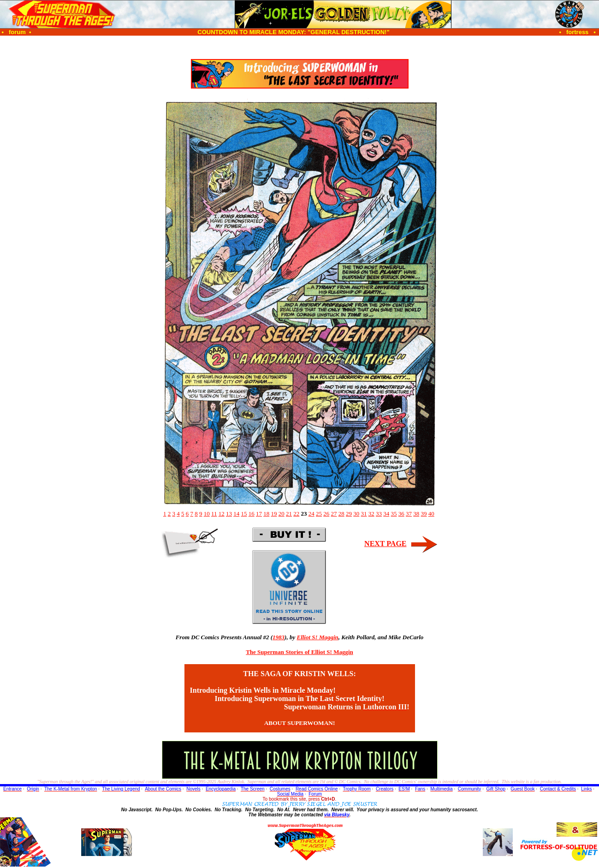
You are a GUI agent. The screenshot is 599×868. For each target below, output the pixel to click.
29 (349, 514)
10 (207, 514)
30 (356, 514)
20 (282, 514)
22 (296, 514)
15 (244, 514)
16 (252, 514)
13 (229, 514)
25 (319, 514)
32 (371, 514)
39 (424, 514)
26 (326, 514)
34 (386, 514)
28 (341, 514)
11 (214, 514)
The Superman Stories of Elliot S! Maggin (299, 652)
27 (334, 514)
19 (274, 514)
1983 (279, 637)
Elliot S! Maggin (317, 637)
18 (266, 514)
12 (222, 514)
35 (394, 514)
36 (401, 514)
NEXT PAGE (385, 544)
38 (416, 514)
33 (379, 514)
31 (364, 514)
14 (236, 514)
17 (259, 514)
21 (289, 514)
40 (431, 514)
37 (409, 514)
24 (311, 514)
